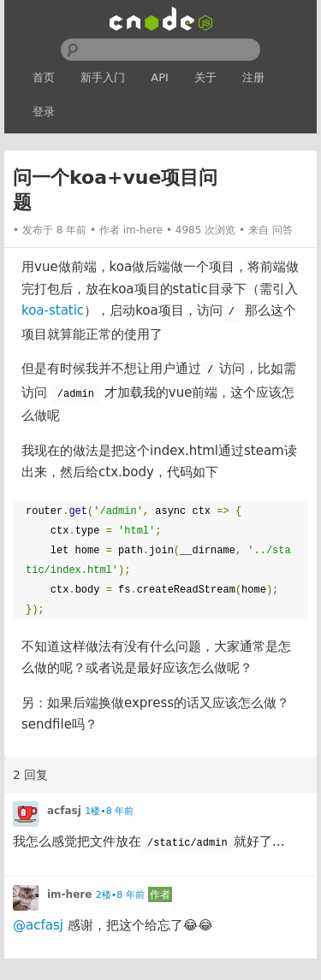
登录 (44, 112)
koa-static (53, 310)
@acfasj (38, 925)
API (160, 77)
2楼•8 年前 (120, 895)
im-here (143, 230)
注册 (253, 77)
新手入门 (103, 77)
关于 (205, 77)
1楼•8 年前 (109, 811)
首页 (44, 77)
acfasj (64, 811)
